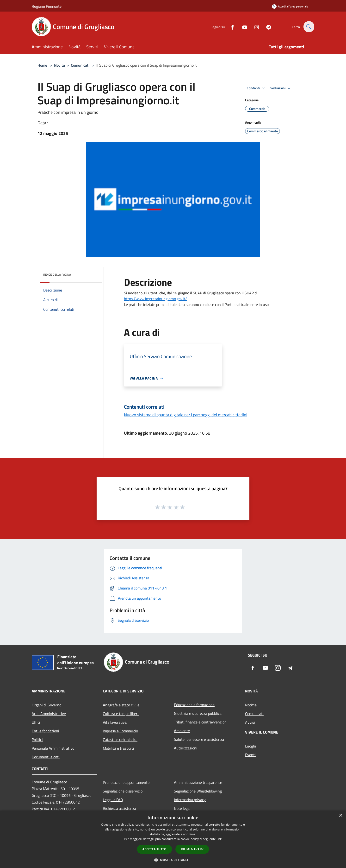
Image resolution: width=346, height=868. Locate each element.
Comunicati (80, 65)
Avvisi (250, 722)
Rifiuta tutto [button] (192, 849)
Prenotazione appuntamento (126, 782)
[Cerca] (309, 27)
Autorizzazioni (186, 748)
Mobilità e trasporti (118, 748)
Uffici (36, 722)
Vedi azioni (281, 88)
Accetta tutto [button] (154, 849)
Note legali (183, 808)
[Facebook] (230, 27)
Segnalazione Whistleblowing (198, 791)
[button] (173, 860)
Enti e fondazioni (45, 731)
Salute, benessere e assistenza (199, 739)
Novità (59, 65)
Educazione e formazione (194, 705)
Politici (37, 740)
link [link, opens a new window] (219, 839)
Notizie (251, 705)
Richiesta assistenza (119, 808)
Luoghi (251, 746)
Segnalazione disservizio (123, 791)
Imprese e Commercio (120, 731)
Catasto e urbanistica (120, 740)
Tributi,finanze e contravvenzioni (201, 722)
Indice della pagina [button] (57, 275)
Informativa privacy (190, 800)
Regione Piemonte (47, 6)
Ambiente (182, 731)
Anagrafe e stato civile (121, 705)
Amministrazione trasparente (198, 782)
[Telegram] (266, 27)
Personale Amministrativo (53, 748)
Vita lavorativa (115, 722)
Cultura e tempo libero (121, 714)
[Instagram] (254, 27)
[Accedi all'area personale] (290, 6)
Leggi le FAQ (113, 800)
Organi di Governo (46, 705)
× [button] (341, 816)
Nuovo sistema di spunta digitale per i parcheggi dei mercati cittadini (186, 415)
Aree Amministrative (49, 714)
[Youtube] (242, 27)
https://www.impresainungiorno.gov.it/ (155, 299)
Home (42, 65)
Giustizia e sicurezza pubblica (198, 713)
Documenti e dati (46, 757)
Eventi (250, 755)
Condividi (257, 88)
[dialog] (173, 839)
